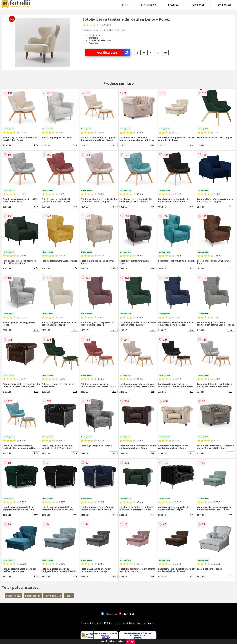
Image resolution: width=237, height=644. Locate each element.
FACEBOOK (109, 614)
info (36, 145)
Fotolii (124, 5)
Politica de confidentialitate (120, 623)
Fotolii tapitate (53, 596)
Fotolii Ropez (13, 596)
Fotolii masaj (224, 5)
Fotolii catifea (33, 596)
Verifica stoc (113, 52)
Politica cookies (146, 623)
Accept (131, 641)
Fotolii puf (174, 5)
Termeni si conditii (92, 623)
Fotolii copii (198, 5)
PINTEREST (127, 614)
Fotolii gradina (148, 5)
